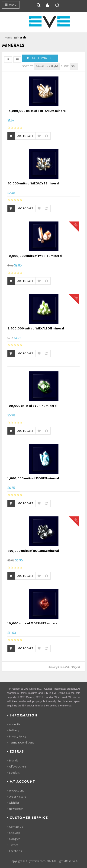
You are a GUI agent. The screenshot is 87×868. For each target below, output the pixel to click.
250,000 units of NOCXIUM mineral (33, 551)
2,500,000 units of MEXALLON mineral (36, 328)
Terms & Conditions (20, 743)
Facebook (14, 851)
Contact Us (15, 827)
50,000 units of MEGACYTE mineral (33, 183)
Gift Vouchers (17, 767)
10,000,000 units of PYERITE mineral (35, 256)
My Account (15, 791)
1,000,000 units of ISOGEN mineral (33, 478)
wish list (13, 803)
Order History (16, 797)
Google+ (14, 839)
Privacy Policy (16, 737)
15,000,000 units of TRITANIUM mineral (37, 111)
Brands (12, 761)
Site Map (13, 833)
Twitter (12, 845)
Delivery (13, 730)
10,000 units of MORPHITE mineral (33, 623)
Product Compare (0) (40, 58)
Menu (11, 5)
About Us (14, 724)
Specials (13, 773)
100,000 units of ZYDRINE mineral (32, 406)
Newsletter (15, 809)
